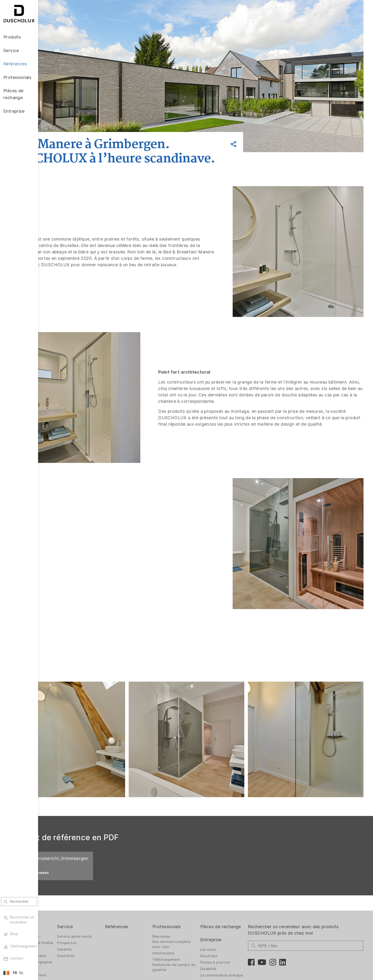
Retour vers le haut (346, 956)
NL (21, 973)
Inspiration (99, 912)
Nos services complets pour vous (194, 900)
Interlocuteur (186, 909)
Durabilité (226, 931)
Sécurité (55, 932)
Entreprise (228, 902)
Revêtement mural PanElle (63, 900)
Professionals (189, 883)
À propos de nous (233, 948)
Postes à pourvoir (233, 925)
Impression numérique (66, 916)
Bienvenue (184, 893)
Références (145, 883)
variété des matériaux (66, 939)
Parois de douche (62, 893)
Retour (69, 126)
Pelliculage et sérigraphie (59, 923)
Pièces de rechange (228, 886)
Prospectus (100, 899)
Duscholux (227, 918)
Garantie (97, 905)
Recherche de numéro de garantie (194, 923)
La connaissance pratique (232, 939)
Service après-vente (108, 893)
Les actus (226, 912)
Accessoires (58, 909)
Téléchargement (189, 916)
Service (98, 883)
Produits (56, 883)
